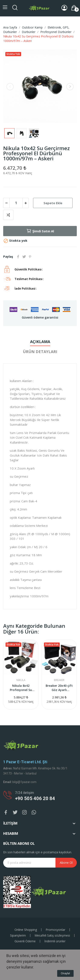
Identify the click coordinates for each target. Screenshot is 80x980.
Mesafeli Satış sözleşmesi (52, 935)
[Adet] (16, 203)
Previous (10, 87)
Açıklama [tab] (40, 342)
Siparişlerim (18, 935)
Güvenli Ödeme (25, 941)
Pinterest (30, 257)
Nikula (21, 680)
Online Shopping (26, 930)
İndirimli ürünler (55, 941)
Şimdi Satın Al (40, 231)
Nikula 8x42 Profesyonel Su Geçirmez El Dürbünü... (21, 688)
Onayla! (65, 973)
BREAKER (59, 680)
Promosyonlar (55, 930)
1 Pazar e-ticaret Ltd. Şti (25, 762)
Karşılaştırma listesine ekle (8, 215)
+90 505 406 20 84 (35, 798)
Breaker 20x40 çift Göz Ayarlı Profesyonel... (59, 688)
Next (70, 87)
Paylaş (18, 257)
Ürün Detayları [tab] (40, 352)
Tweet (24, 257)
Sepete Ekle (53, 203)
